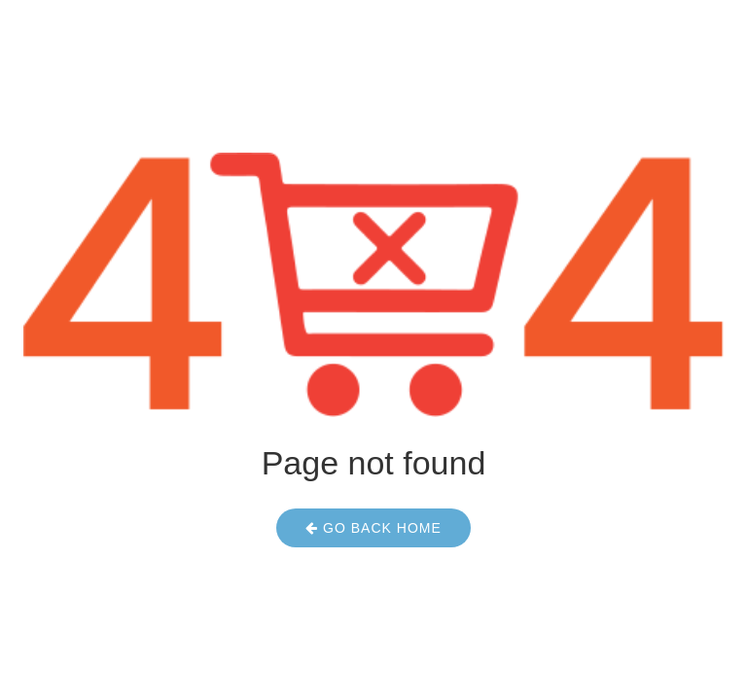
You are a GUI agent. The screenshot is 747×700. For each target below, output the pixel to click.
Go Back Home (373, 528)
